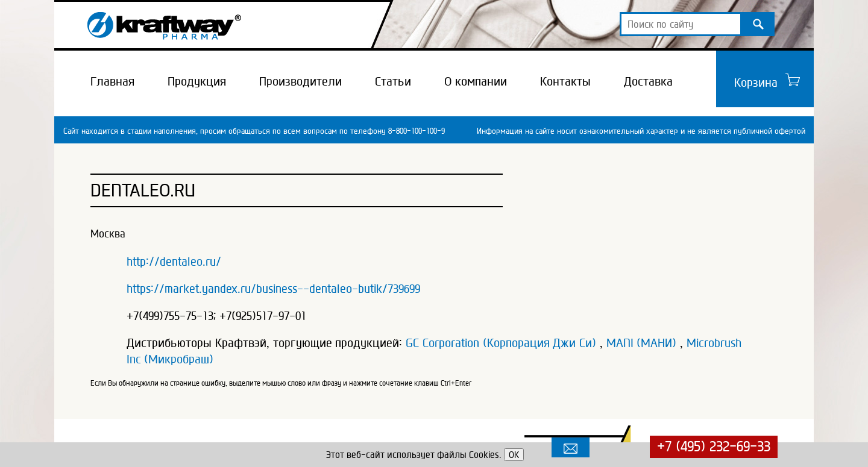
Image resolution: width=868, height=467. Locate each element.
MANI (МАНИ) (642, 343)
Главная (112, 81)
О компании (476, 81)
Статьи (393, 81)
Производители (300, 81)
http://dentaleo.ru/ (174, 262)
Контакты (565, 81)
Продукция (197, 81)
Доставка (648, 81)
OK (514, 455)
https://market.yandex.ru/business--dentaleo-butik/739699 (273, 289)
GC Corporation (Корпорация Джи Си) (501, 343)
